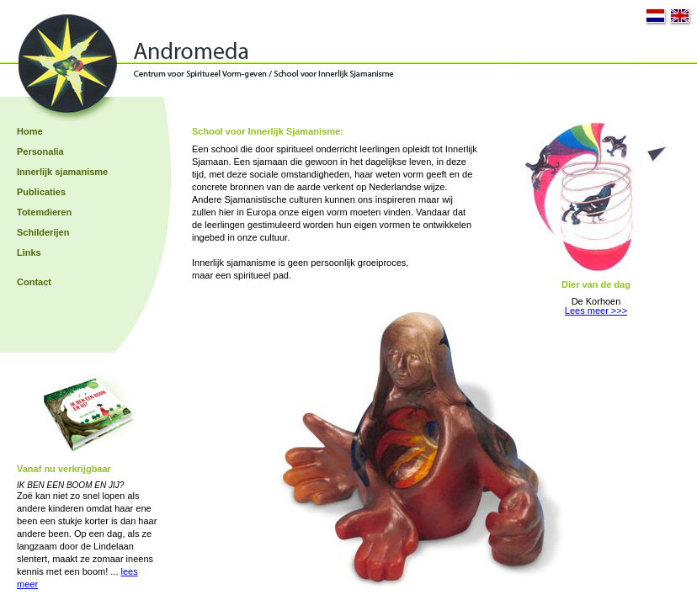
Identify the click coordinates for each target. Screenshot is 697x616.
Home (30, 131)
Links (29, 252)
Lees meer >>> (596, 311)
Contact (34, 282)
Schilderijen (43, 232)
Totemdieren (44, 212)
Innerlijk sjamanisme (62, 172)
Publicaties (41, 192)
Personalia (40, 151)
